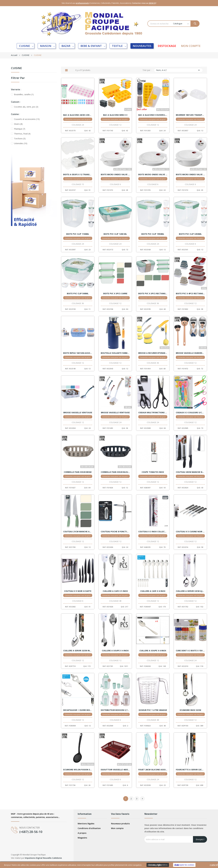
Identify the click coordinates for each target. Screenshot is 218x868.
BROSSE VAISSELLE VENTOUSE (78, 413)
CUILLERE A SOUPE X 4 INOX (115, 651)
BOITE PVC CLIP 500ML (78, 294)
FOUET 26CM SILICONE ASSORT (153, 770)
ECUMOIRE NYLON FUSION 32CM (78, 770)
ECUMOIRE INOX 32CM (190, 710)
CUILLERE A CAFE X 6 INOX (153, 591)
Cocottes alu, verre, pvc (26, 107)
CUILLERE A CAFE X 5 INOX (115, 591)
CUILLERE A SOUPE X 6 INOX (153, 651)
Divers (18, 124)
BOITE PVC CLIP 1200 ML (115, 234)
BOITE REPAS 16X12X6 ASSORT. (78, 353)
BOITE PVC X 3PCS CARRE (115, 294)
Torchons (20, 139)
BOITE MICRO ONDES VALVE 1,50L (115, 175)
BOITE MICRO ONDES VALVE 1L (153, 175)
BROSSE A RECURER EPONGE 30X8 (153, 353)
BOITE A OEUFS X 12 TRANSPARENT (78, 175)
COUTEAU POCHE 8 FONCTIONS (115, 532)
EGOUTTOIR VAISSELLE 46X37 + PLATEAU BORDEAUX (115, 770)
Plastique (20, 129)
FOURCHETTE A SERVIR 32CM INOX (190, 770)
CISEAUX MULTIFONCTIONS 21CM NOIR (153, 413)
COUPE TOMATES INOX (153, 472)
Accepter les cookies (184, 865)
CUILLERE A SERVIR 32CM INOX (78, 651)
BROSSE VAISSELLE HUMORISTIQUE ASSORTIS (190, 353)
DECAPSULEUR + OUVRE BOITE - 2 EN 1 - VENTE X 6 (78, 710)
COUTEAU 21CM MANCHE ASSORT (78, 532)
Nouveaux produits (120, 824)
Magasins (82, 838)
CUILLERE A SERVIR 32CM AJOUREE (190, 591)
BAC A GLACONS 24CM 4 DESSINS (78, 115)
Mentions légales (86, 824)
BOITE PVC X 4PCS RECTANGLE (190, 294)
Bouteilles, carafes (24, 94)
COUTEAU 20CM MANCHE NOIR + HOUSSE (190, 472)
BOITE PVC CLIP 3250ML (190, 234)
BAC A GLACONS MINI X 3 (115, 115)
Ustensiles (21, 143)
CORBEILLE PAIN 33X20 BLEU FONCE (115, 472)
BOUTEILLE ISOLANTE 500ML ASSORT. (115, 353)
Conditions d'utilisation (89, 828)
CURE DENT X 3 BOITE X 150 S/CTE (190, 651)
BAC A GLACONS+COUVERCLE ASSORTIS (153, 115)
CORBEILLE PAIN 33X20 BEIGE (78, 472)
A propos (82, 833)
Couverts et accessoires (27, 119)
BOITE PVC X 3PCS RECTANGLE (153, 294)
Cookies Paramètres (158, 865)
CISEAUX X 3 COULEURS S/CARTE (190, 413)
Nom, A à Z (178, 70)
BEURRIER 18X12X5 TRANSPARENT (190, 115)
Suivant (142, 799)
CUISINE (16, 68)
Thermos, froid (22, 134)
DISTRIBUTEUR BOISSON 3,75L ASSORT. (115, 710)
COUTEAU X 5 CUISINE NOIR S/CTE (190, 532)
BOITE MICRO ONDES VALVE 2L (190, 175)
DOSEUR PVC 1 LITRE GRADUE (153, 710)
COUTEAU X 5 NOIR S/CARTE (78, 591)
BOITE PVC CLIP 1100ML (78, 234)
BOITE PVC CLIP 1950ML (153, 234)
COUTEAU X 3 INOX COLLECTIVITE (153, 532)
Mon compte (117, 828)
